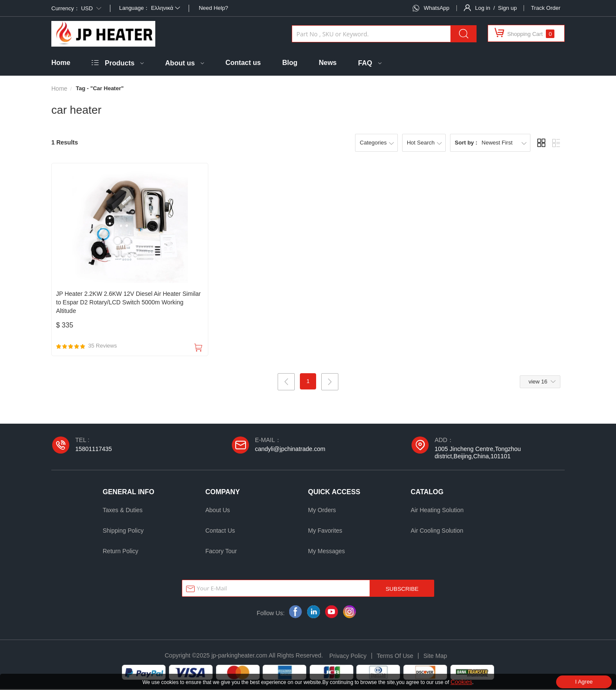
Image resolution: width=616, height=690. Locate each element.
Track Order (546, 8)
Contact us (243, 63)
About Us (218, 511)
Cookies (461, 682)
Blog (290, 63)
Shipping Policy (123, 531)
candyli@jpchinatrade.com (290, 450)
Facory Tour (221, 552)
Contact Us (220, 531)
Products (120, 63)
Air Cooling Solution (437, 531)
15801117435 (94, 450)
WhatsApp (437, 8)
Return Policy (120, 552)
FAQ (365, 63)
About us (180, 63)
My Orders (322, 511)
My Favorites (325, 531)
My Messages (326, 552)
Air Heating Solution (437, 511)
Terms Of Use (395, 657)
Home (61, 63)
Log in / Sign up (496, 8)
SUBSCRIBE (402, 590)
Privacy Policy (348, 657)
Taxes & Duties (123, 511)
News (328, 63)
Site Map (435, 657)
